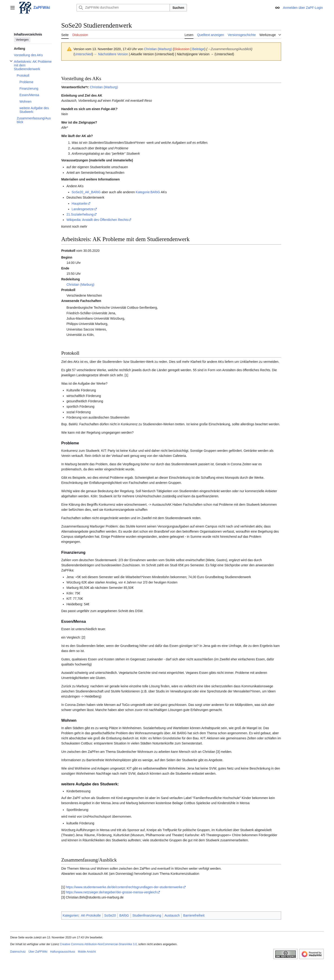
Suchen (178, 8)
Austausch (172, 915)
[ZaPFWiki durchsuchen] (123, 8)
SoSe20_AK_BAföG (86, 192)
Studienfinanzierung (147, 915)
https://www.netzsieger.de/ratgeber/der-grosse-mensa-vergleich (111, 892)
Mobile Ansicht (87, 952)
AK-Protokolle (91, 915)
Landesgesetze (83, 209)
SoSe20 (110, 915)
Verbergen (22, 40)
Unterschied (83, 54)
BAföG (124, 915)
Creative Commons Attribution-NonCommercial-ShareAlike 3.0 (98, 944)
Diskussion (182, 49)
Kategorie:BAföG (148, 192)
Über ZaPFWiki (38, 952)
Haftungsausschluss (63, 952)
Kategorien (71, 915)
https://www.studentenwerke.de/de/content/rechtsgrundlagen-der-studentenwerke (124, 887)
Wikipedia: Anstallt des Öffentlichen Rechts (97, 220)
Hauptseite (79, 203)
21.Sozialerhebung (80, 214)
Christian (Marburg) (104, 87)
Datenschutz (18, 952)
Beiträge (198, 49)
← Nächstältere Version (111, 54)
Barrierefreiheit (194, 915)
